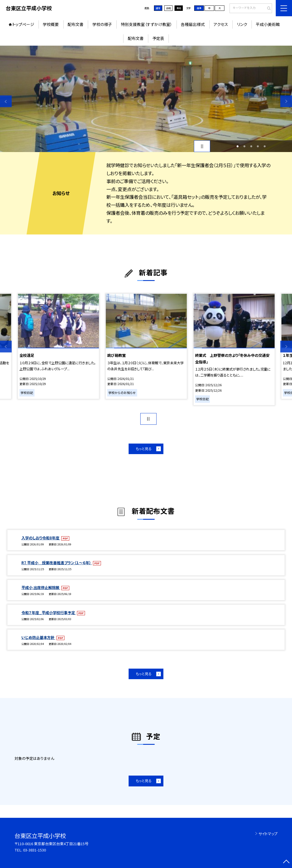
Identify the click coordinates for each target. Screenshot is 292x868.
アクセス (221, 24)
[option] (146, 99)
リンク (242, 24)
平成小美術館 (268, 24)
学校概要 (51, 24)
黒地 (179, 8)
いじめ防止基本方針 (38, 637)
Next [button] (286, 101)
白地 (169, 8)
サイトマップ (268, 834)
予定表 (158, 38)
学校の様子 (102, 24)
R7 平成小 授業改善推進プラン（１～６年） (57, 563)
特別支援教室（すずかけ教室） (147, 24)
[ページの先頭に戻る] (286, 862)
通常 (158, 8)
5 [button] (265, 146)
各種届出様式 (193, 24)
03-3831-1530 (35, 850)
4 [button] (258, 146)
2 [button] (244, 146)
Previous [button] (6, 101)
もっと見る (144, 449)
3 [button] (251, 146)
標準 (199, 8)
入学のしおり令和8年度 (41, 538)
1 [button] (238, 146)
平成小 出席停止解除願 (41, 587)
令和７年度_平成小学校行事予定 (49, 613)
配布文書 (76, 24)
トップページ (23, 24)
